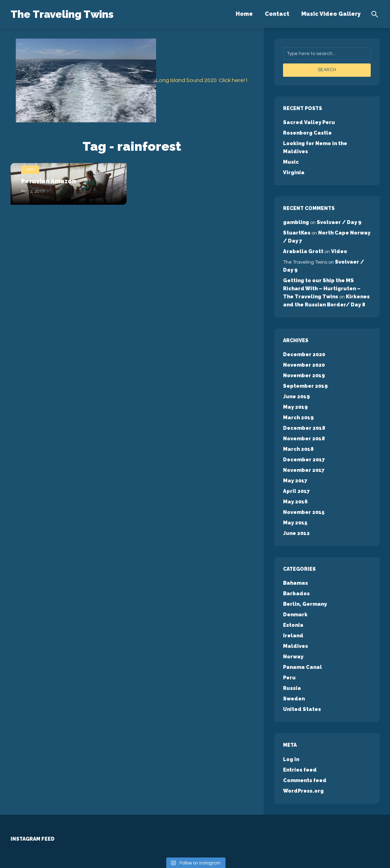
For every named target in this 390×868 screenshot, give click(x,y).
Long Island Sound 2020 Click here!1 (202, 80)
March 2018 (298, 432)
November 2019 (304, 361)
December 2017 (303, 442)
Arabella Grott (302, 240)
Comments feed (304, 755)
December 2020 (304, 341)
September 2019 (305, 371)
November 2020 (304, 351)
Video (337, 240)
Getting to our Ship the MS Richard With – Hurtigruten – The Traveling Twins (327, 276)
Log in (291, 734)
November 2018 (304, 422)
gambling (295, 212)
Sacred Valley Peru (308, 122)
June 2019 (296, 381)
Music (291, 152)
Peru (30, 169)
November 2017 (303, 453)
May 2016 (295, 483)
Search (327, 70)
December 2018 (304, 412)
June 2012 (296, 514)
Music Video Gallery (331, 14)
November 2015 (303, 493)
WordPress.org (303, 765)
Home (244, 14)
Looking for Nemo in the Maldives (327, 142)
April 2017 (296, 473)
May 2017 (295, 463)
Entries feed (300, 745)
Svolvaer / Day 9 (337, 212)
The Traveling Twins (75, 13)
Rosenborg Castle (307, 132)
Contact (277, 14)
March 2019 (298, 402)
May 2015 (295, 503)
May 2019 (295, 392)
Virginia (293, 163)
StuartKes (297, 222)
